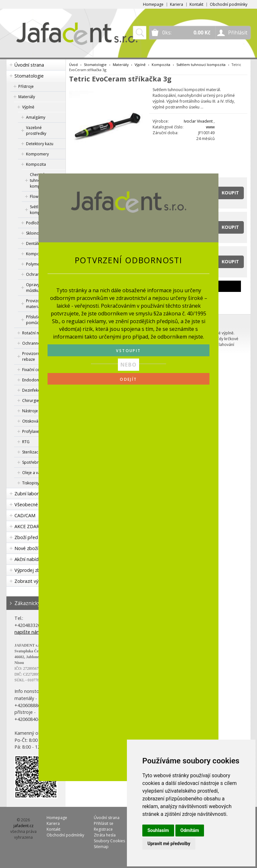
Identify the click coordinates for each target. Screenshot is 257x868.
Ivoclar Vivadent (198, 121)
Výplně (28, 107)
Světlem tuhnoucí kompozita (201, 65)
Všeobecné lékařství (36, 504)
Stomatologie (29, 76)
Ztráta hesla (105, 835)
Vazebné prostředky (36, 131)
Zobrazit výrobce (32, 581)
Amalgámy (36, 117)
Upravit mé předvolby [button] (169, 844)
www (210, 127)
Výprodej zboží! (31, 570)
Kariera (177, 4)
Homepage (153, 4)
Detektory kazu (40, 144)
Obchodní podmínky (229, 4)
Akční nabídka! (29, 559)
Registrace (103, 829)
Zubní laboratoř (31, 494)
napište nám (28, 632)
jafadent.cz (23, 826)
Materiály (27, 97)
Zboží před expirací (35, 537)
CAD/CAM (25, 515)
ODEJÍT (128, 379)
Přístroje (26, 86)
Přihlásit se (104, 823)
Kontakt (196, 4)
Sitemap (101, 847)
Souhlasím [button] (158, 830)
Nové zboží (26, 548)
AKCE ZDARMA (30, 526)
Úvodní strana (29, 65)
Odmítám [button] (190, 830)
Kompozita (36, 164)
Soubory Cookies (109, 841)
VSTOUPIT (128, 351)
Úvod (73, 65)
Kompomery (37, 154)
